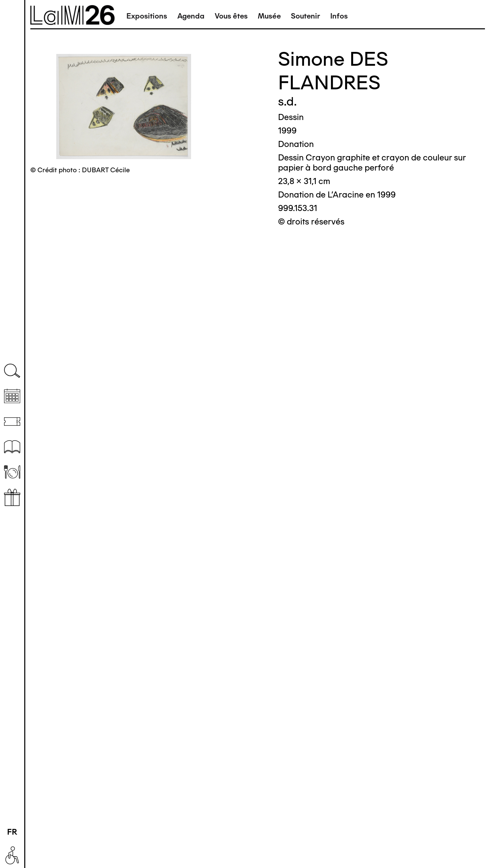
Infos (339, 16)
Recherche (12, 371)
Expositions (147, 16)
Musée (269, 16)
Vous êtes (231, 16)
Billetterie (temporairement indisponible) (12, 422)
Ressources (12, 447)
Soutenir (305, 16)
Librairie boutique (12, 497)
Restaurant (12, 472)
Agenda (191, 16)
